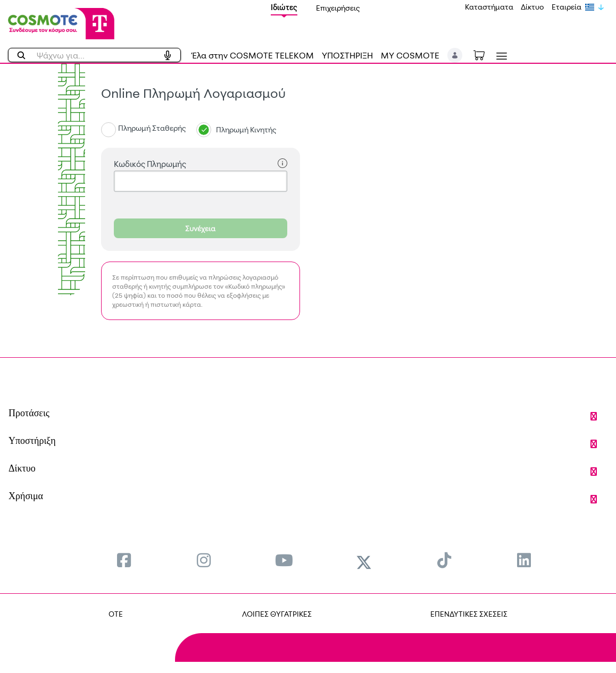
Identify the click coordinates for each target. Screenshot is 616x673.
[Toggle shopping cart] (485, 54)
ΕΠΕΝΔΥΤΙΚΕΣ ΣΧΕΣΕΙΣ (469, 614)
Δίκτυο (532, 7)
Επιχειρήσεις (338, 8)
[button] (455, 55)
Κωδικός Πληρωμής (201, 164)
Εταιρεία (567, 7)
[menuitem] (124, 560)
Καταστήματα (489, 7)
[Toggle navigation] (500, 56)
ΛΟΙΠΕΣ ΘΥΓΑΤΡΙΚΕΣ (277, 614)
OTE (116, 614)
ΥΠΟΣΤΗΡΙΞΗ (347, 55)
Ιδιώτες (284, 7)
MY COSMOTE (410, 55)
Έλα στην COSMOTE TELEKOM (253, 55)
